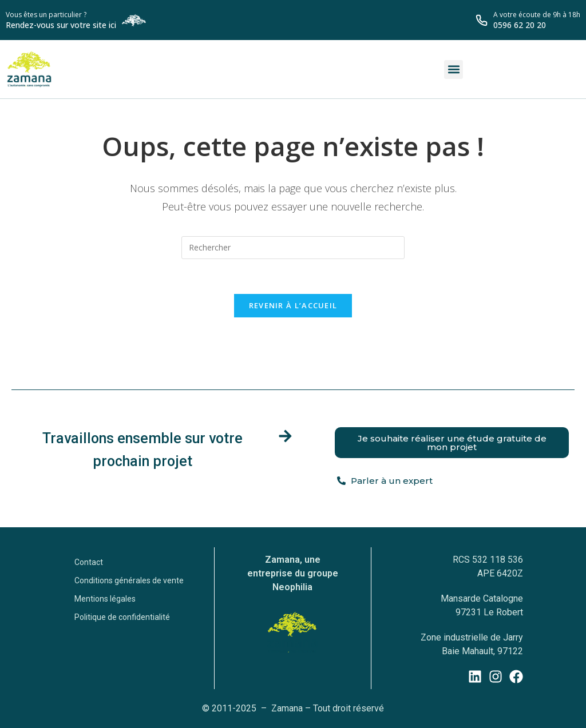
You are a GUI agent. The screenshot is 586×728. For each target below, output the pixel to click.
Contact (89, 562)
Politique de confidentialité (122, 617)
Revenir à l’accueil (293, 305)
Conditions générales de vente (129, 580)
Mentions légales (105, 599)
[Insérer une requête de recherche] (293, 248)
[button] (454, 69)
